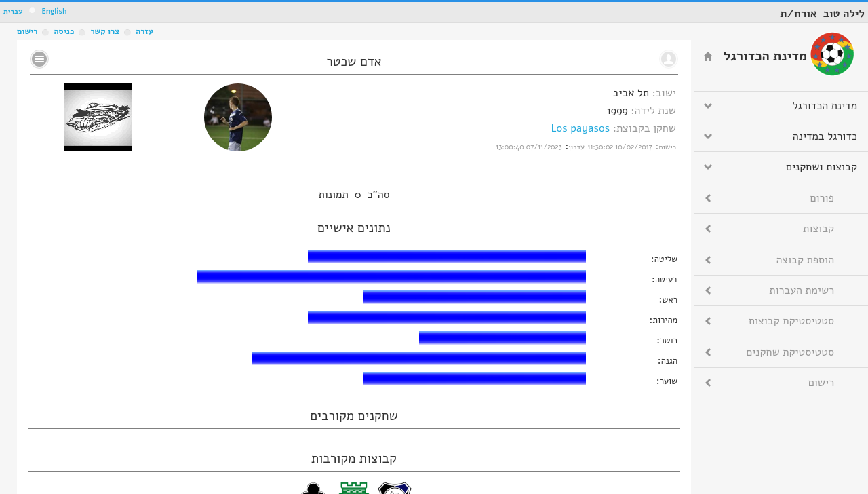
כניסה (64, 31)
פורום (822, 198)
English (54, 11)
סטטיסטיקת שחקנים (790, 352)
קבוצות (818, 229)
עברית (13, 11)
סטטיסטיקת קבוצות (791, 321)
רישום (27, 31)
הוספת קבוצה (805, 260)
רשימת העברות (802, 290)
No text (39, 59)
